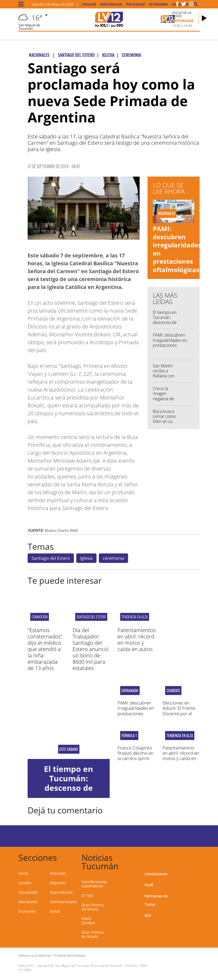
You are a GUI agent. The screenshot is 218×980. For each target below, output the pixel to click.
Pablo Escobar (88, 921)
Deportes (58, 883)
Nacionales (111, 4)
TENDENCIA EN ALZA (135, 617)
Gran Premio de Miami (93, 934)
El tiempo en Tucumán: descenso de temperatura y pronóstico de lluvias (166, 325)
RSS (148, 915)
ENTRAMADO (130, 691)
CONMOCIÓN (40, 617)
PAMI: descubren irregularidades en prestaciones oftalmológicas (177, 249)
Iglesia (86, 558)
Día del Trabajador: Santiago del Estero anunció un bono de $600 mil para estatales (91, 649)
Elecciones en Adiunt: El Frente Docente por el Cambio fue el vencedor (179, 714)
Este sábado (69, 749)
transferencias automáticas (94, 884)
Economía (158, 4)
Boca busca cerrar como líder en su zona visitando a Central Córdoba (166, 424)
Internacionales (64, 902)
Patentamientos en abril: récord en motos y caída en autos (137, 640)
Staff (149, 885)
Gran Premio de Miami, (93, 907)
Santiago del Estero (51, 558)
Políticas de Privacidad (70, 955)
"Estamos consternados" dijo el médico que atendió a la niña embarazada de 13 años (45, 649)
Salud (55, 911)
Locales (89, 4)
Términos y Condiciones (35, 955)
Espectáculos (61, 892)
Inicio (23, 873)
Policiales (136, 4)
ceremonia (113, 558)
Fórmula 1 (129, 736)
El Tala (87, 895)
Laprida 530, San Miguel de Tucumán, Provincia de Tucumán (80, 966)
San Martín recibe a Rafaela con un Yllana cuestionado (164, 376)
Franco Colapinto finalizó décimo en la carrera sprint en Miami (136, 756)
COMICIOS (173, 691)
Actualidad (28, 892)
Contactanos (156, 874)
